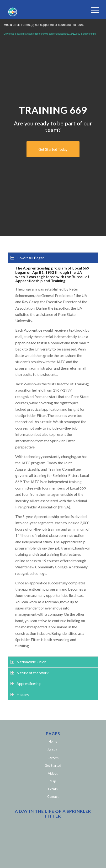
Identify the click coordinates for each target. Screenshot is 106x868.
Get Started (53, 766)
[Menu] (91, 10)
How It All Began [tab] (27, 258)
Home (53, 741)
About (52, 750)
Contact (53, 797)
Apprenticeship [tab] (26, 683)
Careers (53, 758)
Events (53, 789)
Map (53, 781)
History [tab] (20, 694)
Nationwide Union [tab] (28, 662)
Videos (53, 773)
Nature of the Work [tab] (30, 673)
